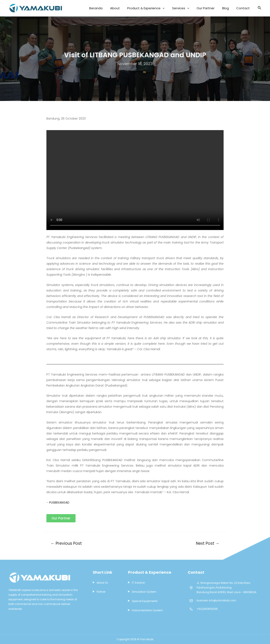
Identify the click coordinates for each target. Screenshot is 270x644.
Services (191, 8)
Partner (101, 592)
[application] (175, 8)
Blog (230, 8)
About (131, 8)
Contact (244, 8)
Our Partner (213, 8)
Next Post (207, 543)
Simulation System (144, 592)
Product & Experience (159, 8)
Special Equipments (145, 601)
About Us (102, 583)
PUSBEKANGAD (59, 502)
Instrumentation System (147, 611)
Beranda (114, 8)
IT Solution (138, 583)
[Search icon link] (260, 8)
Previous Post (67, 543)
